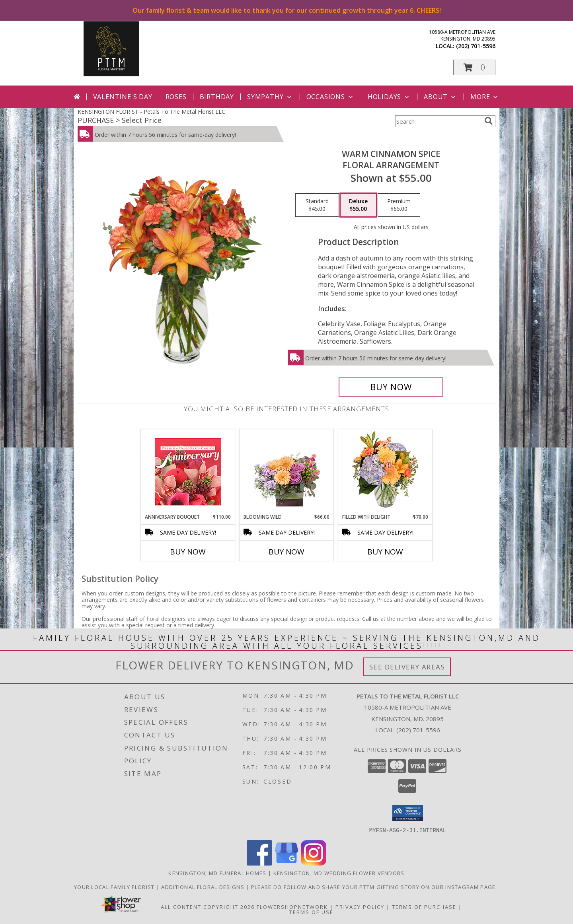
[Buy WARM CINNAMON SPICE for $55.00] (391, 387)
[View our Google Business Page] (286, 863)
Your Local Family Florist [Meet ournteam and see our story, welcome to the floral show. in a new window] (115, 887)
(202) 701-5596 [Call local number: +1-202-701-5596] (476, 46)
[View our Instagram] (314, 863)
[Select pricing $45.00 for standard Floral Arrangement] (317, 205)
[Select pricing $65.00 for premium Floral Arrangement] (399, 205)
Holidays (389, 97)
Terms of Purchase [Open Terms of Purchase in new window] (424, 906)
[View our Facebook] (259, 863)
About (440, 97)
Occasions (330, 97)
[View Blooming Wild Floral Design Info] (287, 472)
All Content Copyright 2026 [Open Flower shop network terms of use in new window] (208, 906)
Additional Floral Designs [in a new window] (204, 887)
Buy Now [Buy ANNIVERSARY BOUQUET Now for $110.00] (188, 552)
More (485, 97)
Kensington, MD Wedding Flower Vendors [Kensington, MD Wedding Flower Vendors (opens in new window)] (339, 873)
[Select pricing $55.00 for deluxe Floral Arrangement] (358, 205)
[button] (474, 67)
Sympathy (270, 97)
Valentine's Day (123, 97)
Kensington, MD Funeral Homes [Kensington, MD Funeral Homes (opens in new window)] (217, 873)
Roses (176, 97)
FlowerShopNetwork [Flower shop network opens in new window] (292, 906)
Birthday (217, 97)
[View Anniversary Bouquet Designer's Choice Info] (188, 472)
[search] (489, 121)
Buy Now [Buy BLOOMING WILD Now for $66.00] (286, 552)
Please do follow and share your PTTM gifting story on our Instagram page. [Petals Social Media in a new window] (375, 887)
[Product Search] (438, 121)
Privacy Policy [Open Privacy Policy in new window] (360, 906)
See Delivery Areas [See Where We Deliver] (407, 667)
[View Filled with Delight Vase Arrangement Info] (385, 472)
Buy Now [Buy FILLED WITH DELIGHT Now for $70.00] (385, 552)
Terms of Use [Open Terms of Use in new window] (311, 912)
